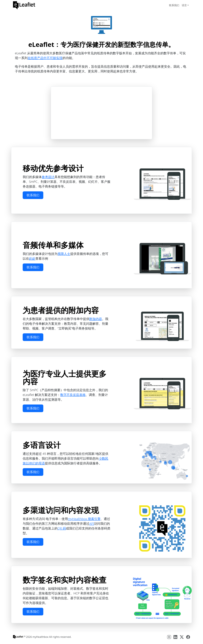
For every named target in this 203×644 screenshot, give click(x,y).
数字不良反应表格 (73, 395)
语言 (184, 5)
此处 (32, 258)
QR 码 (62, 528)
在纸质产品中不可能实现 (45, 58)
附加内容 (96, 319)
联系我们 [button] (33, 195)
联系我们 (174, 5)
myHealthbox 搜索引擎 (84, 519)
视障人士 (64, 254)
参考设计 (48, 177)
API (92, 524)
